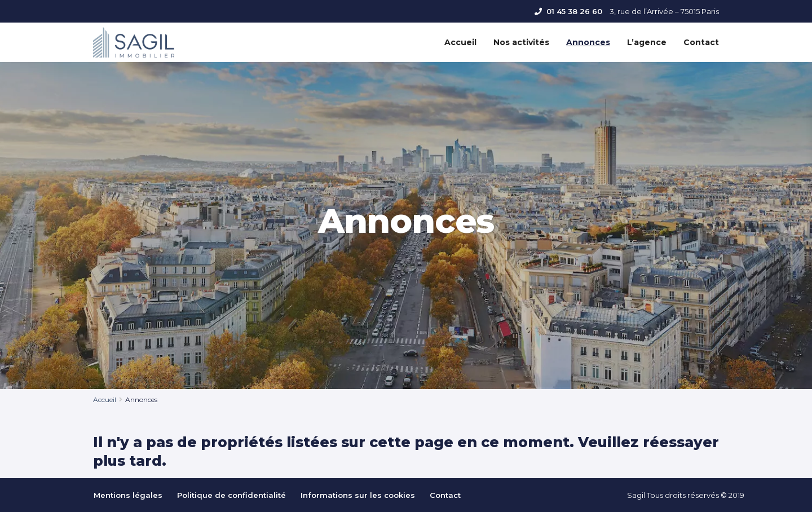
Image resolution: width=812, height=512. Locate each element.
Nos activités (521, 42)
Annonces (588, 42)
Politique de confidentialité (231, 495)
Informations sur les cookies (358, 495)
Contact (701, 42)
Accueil (460, 42)
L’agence (647, 42)
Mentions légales (128, 495)
